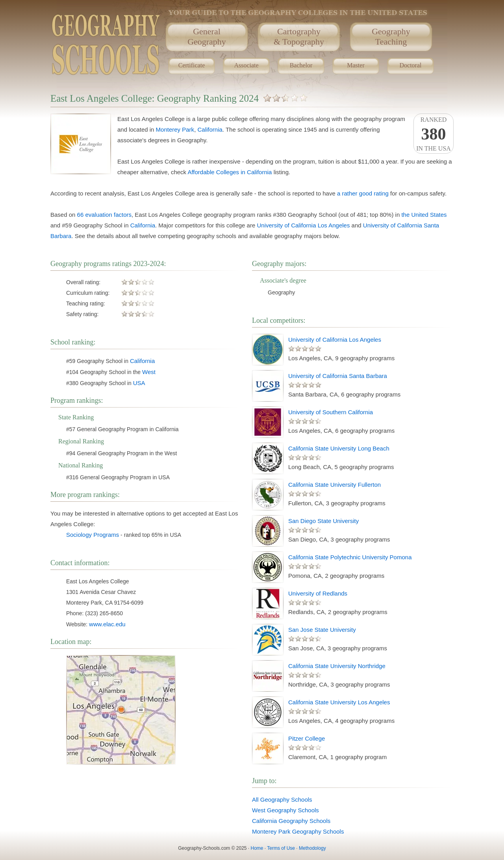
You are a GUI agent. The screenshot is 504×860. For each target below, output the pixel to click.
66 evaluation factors (104, 215)
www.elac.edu (107, 624)
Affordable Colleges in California (230, 172)
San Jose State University (322, 630)
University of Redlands (318, 593)
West (149, 372)
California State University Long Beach (339, 448)
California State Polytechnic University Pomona (350, 557)
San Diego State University (323, 521)
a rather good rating (363, 193)
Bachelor (301, 65)
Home (257, 848)
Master (356, 65)
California (210, 129)
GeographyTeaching (391, 36)
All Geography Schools (282, 800)
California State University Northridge (337, 666)
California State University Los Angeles (339, 702)
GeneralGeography (207, 36)
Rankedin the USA (434, 134)
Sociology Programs (93, 535)
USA (139, 383)
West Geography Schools (285, 810)
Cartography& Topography (299, 36)
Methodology (312, 848)
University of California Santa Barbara (338, 376)
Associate (246, 65)
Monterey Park (175, 129)
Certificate (192, 65)
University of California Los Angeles (303, 225)
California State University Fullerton (334, 485)
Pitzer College (307, 738)
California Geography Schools (291, 821)
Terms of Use (281, 848)
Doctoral (411, 65)
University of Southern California (331, 412)
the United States (424, 215)
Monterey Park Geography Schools (298, 831)
